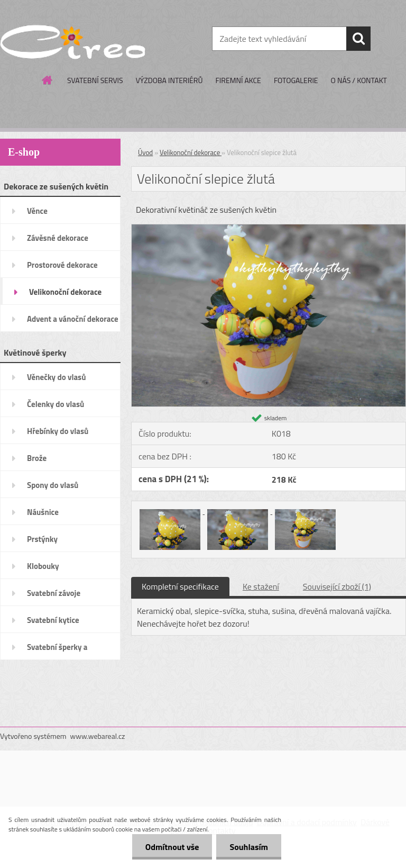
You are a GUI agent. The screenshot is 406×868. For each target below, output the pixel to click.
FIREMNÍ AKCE (238, 80)
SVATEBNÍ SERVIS (95, 80)
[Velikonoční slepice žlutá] (269, 229)
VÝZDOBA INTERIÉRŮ (169, 80)
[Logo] (73, 39)
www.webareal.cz (98, 736)
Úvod (145, 152)
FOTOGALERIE (296, 80)
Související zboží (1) (337, 586)
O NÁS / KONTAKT (359, 80)
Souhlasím (249, 847)
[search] (358, 39)
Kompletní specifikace (180, 586)
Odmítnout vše (172, 847)
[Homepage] (48, 80)
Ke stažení (261, 586)
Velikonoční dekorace (191, 152)
